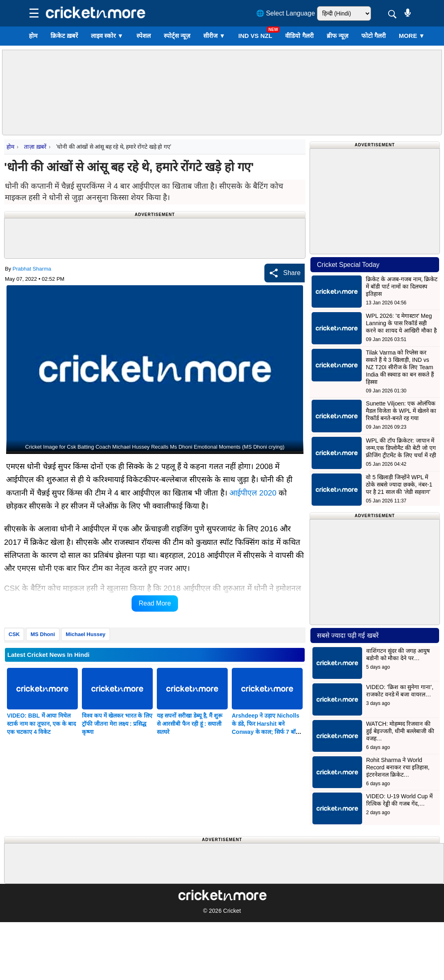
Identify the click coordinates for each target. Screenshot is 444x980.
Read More (155, 603)
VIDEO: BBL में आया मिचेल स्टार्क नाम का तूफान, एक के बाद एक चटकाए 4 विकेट (41, 724)
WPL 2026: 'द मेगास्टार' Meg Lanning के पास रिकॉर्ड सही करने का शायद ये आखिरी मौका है (401, 323)
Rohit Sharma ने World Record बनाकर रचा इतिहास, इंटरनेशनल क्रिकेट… (398, 767)
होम (33, 36)
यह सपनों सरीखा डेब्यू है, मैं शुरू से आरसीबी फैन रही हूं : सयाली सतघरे (190, 724)
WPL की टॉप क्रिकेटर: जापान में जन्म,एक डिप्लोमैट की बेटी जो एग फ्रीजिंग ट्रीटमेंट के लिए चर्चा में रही (401, 448)
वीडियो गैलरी (299, 36)
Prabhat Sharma (32, 269)
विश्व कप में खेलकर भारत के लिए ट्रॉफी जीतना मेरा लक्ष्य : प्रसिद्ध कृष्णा (117, 724)
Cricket (232, 911)
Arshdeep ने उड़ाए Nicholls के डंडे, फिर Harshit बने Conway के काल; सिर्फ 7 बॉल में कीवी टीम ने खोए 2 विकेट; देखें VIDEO (267, 732)
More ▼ (412, 36)
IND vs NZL (255, 36)
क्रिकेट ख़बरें (64, 36)
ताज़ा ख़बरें (35, 147)
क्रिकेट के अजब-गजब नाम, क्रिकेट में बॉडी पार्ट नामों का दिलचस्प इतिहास (402, 286)
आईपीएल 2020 (253, 493)
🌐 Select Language (286, 13)
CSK (14, 634)
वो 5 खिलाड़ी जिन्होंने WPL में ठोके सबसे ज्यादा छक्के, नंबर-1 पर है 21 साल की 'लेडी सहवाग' (399, 484)
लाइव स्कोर (107, 36)
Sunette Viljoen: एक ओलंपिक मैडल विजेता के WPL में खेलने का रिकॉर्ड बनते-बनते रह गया (401, 411)
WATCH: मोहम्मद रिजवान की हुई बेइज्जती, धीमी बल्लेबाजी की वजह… (400, 731)
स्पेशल (144, 36)
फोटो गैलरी (374, 36)
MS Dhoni (43, 634)
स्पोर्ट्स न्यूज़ (177, 36)
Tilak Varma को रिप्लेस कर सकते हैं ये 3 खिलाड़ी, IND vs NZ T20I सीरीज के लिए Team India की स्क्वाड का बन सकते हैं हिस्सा (400, 367)
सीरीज (214, 36)
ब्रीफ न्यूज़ (337, 36)
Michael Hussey (86, 634)
